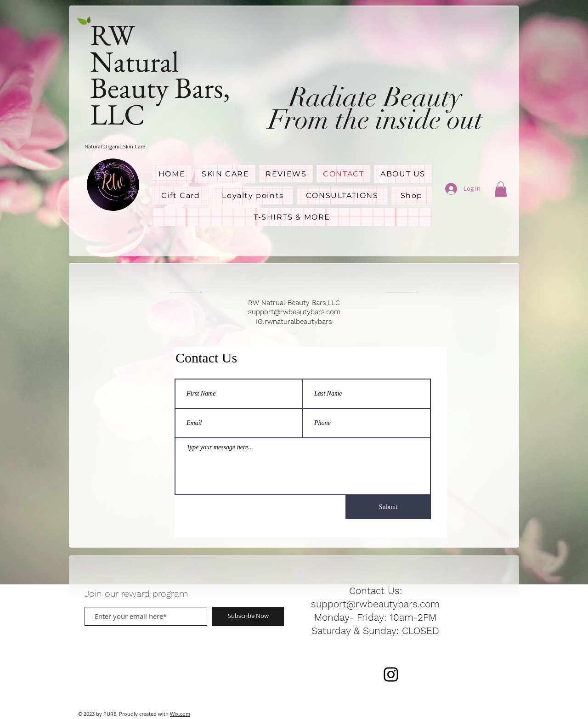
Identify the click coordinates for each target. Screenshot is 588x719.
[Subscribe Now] (248, 616)
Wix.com (180, 714)
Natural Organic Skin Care (115, 146)
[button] (501, 189)
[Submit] (388, 507)
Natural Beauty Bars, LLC (160, 88)
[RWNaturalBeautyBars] (391, 674)
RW (116, 35)
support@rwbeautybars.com (294, 312)
